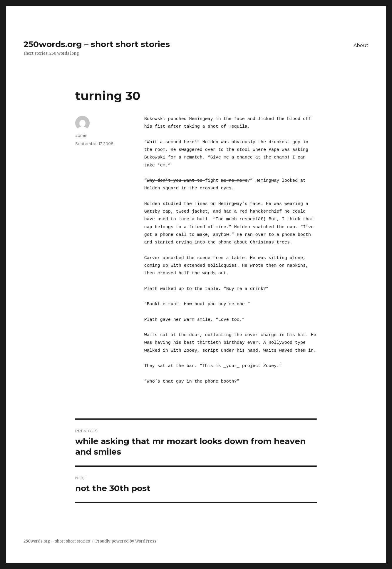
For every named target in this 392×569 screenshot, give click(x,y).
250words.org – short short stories (97, 44)
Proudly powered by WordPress (126, 541)
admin (81, 135)
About (361, 45)
